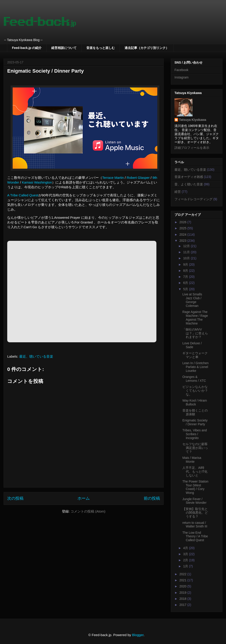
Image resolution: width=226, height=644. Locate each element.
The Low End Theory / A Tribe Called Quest (195, 536)
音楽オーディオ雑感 (189, 177)
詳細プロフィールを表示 (192, 148)
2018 (183, 599)
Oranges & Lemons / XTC (194, 379)
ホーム (84, 498)
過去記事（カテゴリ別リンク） (147, 48)
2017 (183, 605)
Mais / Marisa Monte (192, 460)
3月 (186, 554)
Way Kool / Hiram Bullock (195, 402)
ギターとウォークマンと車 (195, 355)
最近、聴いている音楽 (36, 356)
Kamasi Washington (37, 182)
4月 (186, 548)
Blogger (138, 635)
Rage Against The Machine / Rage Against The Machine (195, 317)
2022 (183, 574)
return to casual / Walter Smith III (195, 525)
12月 (187, 246)
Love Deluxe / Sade (192, 345)
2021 (183, 580)
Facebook (181, 70)
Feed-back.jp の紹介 (27, 48)
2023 (183, 241)
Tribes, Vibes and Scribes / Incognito (195, 434)
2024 (183, 235)
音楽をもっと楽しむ (101, 48)
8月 (186, 271)
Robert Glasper (138, 178)
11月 (187, 252)
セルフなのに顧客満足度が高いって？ (195, 448)
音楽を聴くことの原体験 (195, 412)
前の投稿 (152, 498)
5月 (186, 289)
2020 (183, 586)
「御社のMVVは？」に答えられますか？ (195, 333)
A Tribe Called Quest (23, 195)
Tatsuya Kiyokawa (193, 120)
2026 (183, 222)
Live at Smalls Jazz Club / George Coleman (192, 300)
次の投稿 (15, 498)
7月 (186, 277)
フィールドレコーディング (193, 199)
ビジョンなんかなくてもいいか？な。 (195, 391)
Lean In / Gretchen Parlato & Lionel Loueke (195, 367)
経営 (178, 192)
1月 (186, 566)
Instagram (181, 77)
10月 (187, 258)
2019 (183, 593)
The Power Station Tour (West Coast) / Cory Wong (195, 487)
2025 (183, 228)
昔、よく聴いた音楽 (189, 184)
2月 (186, 560)
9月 (186, 264)
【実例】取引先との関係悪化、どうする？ (195, 513)
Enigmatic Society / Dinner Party (195, 422)
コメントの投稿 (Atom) (88, 511)
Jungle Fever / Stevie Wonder (194, 501)
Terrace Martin (113, 178)
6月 (186, 283)
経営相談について (64, 48)
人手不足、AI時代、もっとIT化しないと (195, 471)
